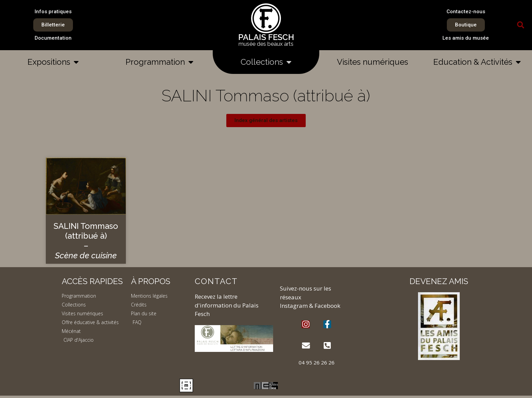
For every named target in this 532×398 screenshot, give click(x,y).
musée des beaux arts (266, 44)
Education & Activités (477, 62)
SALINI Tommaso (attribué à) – (86, 241)
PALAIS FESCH (266, 37)
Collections (266, 62)
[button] (521, 25)
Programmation (159, 62)
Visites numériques (373, 62)
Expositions (53, 62)
